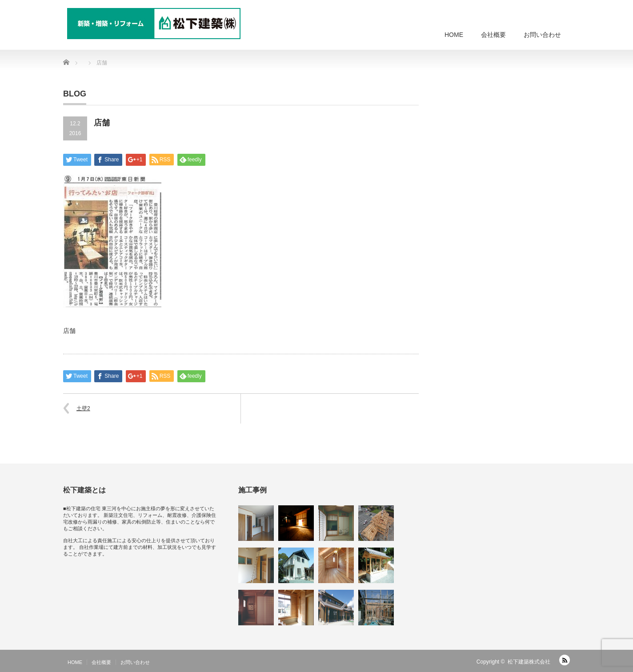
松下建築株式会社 (529, 662)
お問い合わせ (542, 35)
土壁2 (83, 408)
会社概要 (493, 35)
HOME (454, 35)
